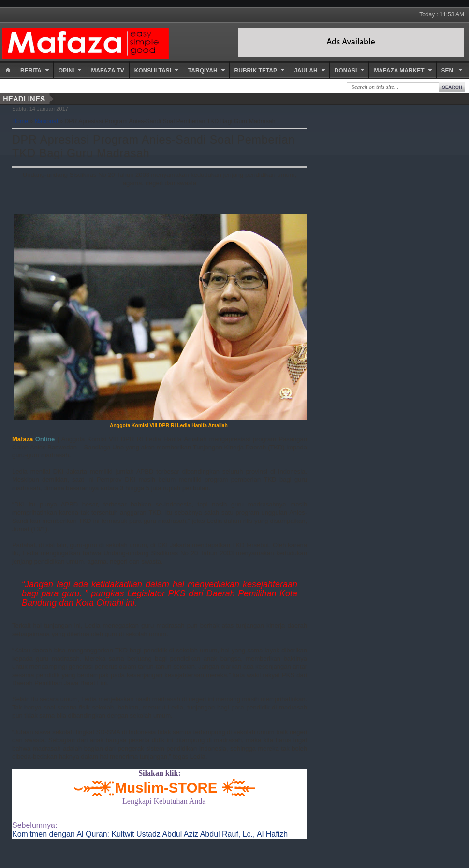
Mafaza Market (399, 71)
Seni (448, 71)
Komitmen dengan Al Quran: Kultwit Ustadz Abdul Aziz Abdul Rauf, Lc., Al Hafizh (150, 834)
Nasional (46, 121)
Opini (66, 71)
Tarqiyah (203, 71)
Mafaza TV (107, 71)
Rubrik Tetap (256, 71)
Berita (31, 71)
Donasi (346, 71)
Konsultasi (153, 71)
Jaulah (306, 71)
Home (20, 121)
